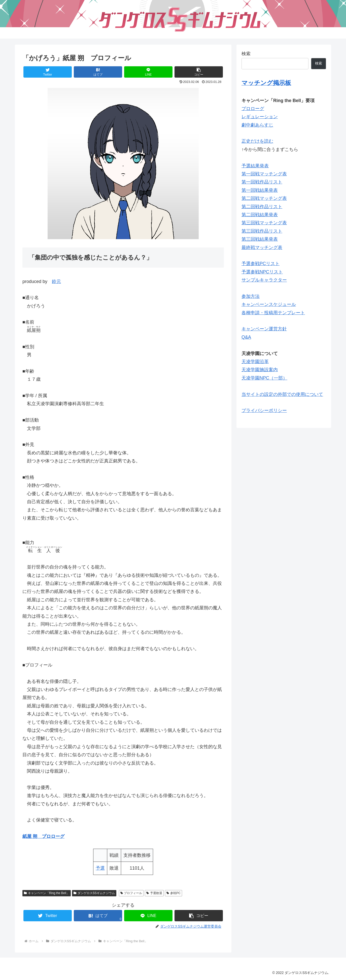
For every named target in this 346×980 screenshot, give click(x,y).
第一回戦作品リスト (262, 182)
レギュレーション (260, 117)
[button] (199, 72)
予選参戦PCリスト (261, 264)
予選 (100, 868)
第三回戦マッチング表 (264, 223)
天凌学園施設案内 (260, 370)
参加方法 (251, 296)
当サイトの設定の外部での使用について (282, 394)
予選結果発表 (255, 166)
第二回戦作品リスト (262, 207)
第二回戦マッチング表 (264, 198)
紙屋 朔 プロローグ (43, 836)
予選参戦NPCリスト (262, 272)
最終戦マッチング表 (262, 247)
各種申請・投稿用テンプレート (273, 313)
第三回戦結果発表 (260, 239)
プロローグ (253, 109)
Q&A (246, 337)
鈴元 (56, 281)
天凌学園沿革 (255, 362)
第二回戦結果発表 (260, 215)
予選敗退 (154, 893)
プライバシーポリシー (264, 410)
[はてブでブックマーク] (98, 72)
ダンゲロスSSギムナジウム (94, 893)
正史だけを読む (257, 141)
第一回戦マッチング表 (264, 174)
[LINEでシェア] (148, 72)
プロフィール (131, 893)
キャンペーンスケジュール (269, 304)
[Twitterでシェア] (48, 72)
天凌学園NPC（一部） (264, 378)
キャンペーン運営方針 (264, 329)
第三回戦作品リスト (262, 231)
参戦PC (173, 893)
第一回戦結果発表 (260, 190)
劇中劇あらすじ (257, 125)
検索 (246, 54)
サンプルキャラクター (264, 280)
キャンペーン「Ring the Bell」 (47, 893)
